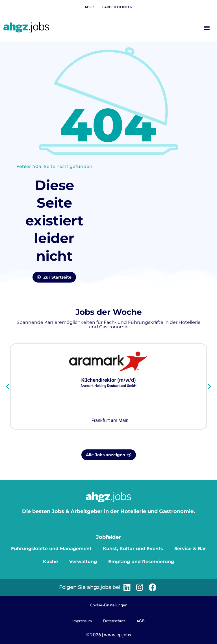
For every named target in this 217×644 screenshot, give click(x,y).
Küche (50, 562)
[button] (207, 28)
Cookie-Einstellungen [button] (109, 605)
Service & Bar (190, 549)
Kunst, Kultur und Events (133, 549)
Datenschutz (114, 621)
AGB (141, 621)
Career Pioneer (117, 7)
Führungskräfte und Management (51, 549)
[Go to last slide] (8, 386)
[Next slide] (209, 386)
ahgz (90, 7)
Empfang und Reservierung (141, 562)
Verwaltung (83, 562)
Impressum (82, 621)
